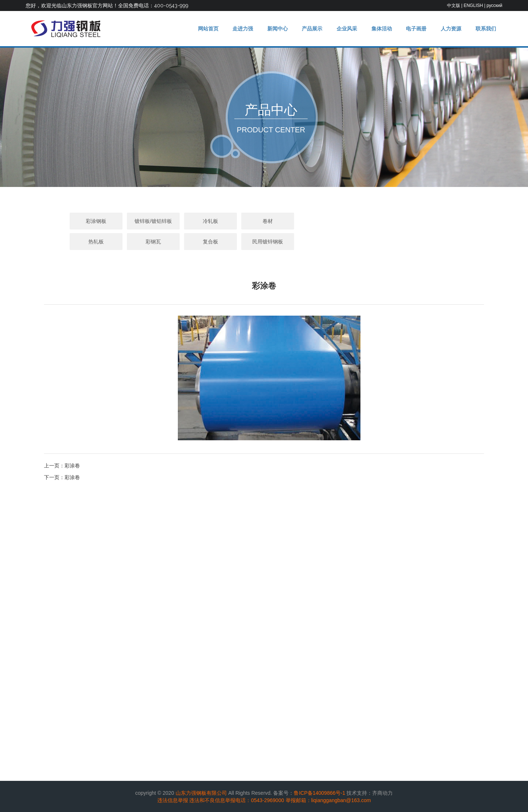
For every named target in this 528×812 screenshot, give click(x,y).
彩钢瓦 (378, 221)
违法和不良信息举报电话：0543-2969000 (236, 800)
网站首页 (198, 29)
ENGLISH (473, 5)
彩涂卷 (72, 466)
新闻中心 (270, 29)
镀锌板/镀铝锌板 (150, 221)
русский (494, 5)
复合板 (436, 221)
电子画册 (413, 29)
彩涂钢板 (92, 221)
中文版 (454, 5)
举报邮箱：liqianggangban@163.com (328, 800)
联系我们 (485, 29)
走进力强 (234, 29)
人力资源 (449, 29)
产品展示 (306, 29)
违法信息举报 (173, 800)
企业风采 (341, 29)
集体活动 (377, 29)
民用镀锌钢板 (264, 242)
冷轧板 (207, 221)
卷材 (264, 221)
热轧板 (321, 221)
